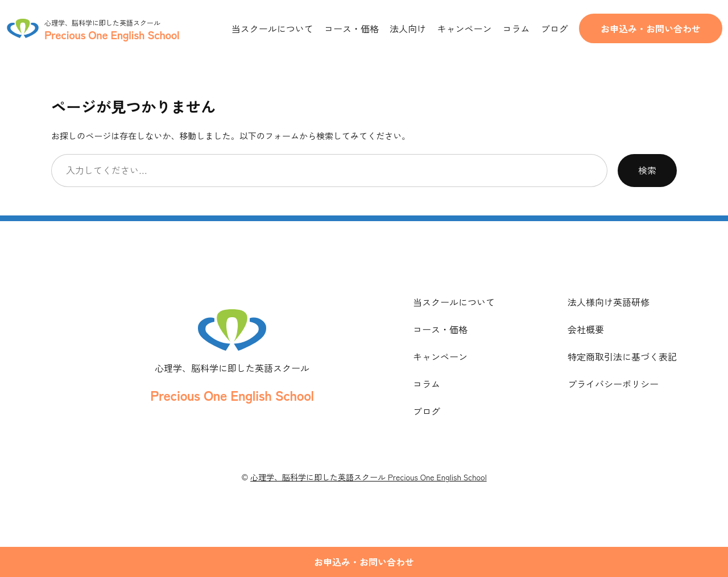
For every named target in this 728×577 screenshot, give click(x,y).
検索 (647, 170)
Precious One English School (232, 395)
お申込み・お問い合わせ (651, 28)
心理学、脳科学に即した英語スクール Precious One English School (368, 477)
